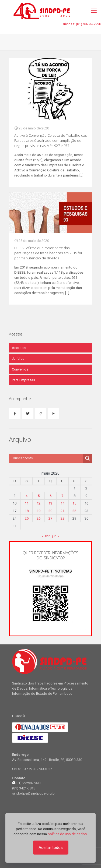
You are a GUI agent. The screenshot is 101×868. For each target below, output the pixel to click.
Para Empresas (23, 380)
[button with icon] (15, 413)
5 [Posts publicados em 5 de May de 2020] (39, 496)
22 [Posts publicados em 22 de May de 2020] (74, 511)
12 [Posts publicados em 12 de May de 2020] (39, 503)
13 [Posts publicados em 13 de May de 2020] (50, 503)
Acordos (19, 348)
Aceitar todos (51, 848)
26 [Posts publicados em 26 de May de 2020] (39, 518)
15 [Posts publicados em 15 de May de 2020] (74, 503)
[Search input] (47, 458)
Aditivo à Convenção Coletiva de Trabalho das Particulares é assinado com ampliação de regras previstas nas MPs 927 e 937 (50, 140)
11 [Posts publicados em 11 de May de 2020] (27, 503)
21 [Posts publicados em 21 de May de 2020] (62, 511)
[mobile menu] (94, 11)
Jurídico (18, 359)
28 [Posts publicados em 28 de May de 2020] (62, 518)
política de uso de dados (67, 834)
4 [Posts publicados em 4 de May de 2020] (27, 496)
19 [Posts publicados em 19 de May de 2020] (39, 511)
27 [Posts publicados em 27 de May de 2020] (50, 518)
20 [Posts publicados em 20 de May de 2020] (50, 511)
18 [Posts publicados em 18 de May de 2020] (27, 511)
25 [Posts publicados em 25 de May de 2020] (27, 518)
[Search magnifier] (88, 458)
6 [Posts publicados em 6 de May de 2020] (50, 496)
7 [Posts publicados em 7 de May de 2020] (62, 496)
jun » (55, 536)
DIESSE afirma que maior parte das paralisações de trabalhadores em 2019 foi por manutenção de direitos (48, 253)
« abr (46, 536)
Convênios (20, 369)
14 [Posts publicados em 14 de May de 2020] (62, 503)
